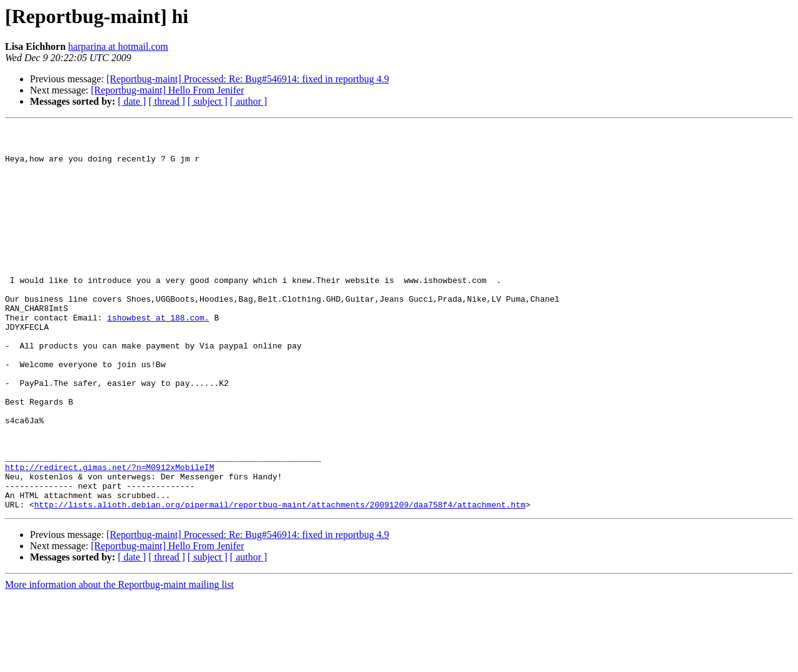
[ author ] (249, 101)
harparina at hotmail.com (118, 46)
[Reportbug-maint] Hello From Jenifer (168, 90)
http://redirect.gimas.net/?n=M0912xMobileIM (109, 536)
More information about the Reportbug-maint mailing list (119, 661)
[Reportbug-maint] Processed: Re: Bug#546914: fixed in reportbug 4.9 (248, 79)
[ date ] (132, 101)
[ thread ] (167, 101)
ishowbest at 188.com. (158, 357)
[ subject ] (208, 101)
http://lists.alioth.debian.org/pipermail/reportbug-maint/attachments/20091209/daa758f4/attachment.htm (280, 581)
